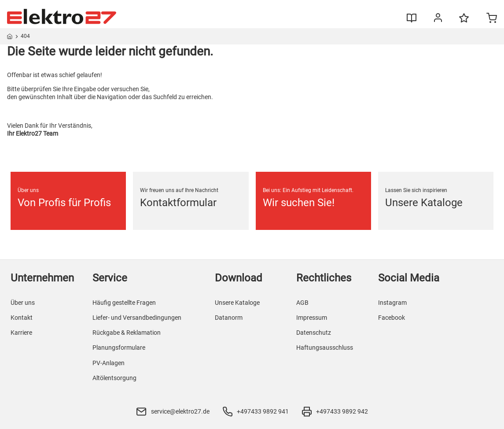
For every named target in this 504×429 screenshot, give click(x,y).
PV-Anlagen (109, 363)
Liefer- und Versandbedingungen (137, 318)
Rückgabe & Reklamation (127, 333)
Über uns (23, 303)
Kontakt (22, 318)
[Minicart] (492, 19)
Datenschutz (314, 333)
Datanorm (229, 318)
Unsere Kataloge (237, 303)
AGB (302, 303)
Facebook (392, 318)
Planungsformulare (119, 348)
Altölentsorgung (114, 378)
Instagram (392, 303)
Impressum (312, 318)
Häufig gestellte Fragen (124, 303)
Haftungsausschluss (325, 348)
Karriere (21, 333)
